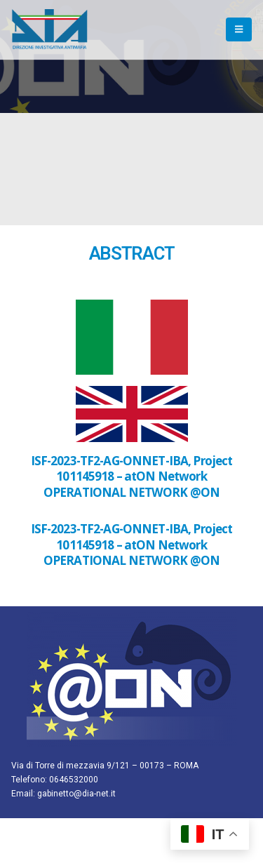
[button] (239, 29)
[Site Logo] (50, 30)
